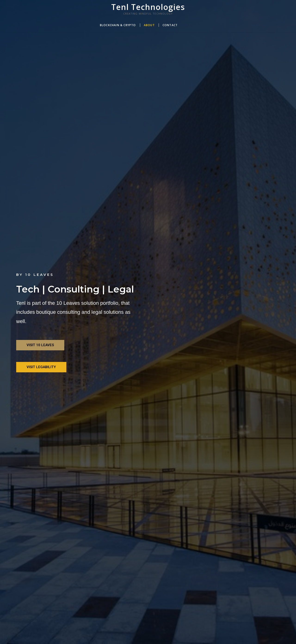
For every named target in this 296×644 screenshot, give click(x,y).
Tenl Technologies (148, 7)
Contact (170, 25)
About (149, 25)
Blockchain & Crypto (118, 25)
